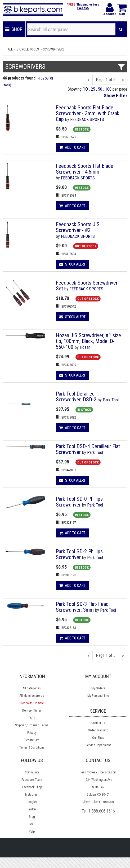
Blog (32, 817)
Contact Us (98, 723)
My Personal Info (98, 696)
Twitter (32, 809)
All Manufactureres (32, 696)
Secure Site (32, 740)
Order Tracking (98, 730)
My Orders (98, 688)
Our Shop (98, 738)
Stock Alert (72, 264)
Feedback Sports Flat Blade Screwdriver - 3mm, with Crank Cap (88, 113)
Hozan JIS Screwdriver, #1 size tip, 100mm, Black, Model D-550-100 (88, 341)
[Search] (121, 29)
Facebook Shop (32, 787)
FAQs (32, 718)
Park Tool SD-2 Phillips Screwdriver (79, 554)
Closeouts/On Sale (32, 703)
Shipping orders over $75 (83, 6)
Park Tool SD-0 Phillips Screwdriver (79, 502)
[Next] (123, 80)
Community (32, 772)
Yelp (32, 832)
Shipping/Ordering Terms (32, 725)
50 (100, 89)
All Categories (32, 688)
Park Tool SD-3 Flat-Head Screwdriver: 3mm (82, 607)
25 (93, 89)
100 (108, 89)
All (10, 49)
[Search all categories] (71, 29)
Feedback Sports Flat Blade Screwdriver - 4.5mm (85, 169)
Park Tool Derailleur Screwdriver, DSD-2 (76, 397)
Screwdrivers (54, 49)
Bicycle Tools (28, 49)
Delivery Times (32, 711)
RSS (32, 824)
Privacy (32, 733)
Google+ (32, 802)
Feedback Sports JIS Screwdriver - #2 (78, 227)
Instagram (32, 795)
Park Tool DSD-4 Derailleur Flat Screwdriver (88, 449)
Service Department (98, 745)
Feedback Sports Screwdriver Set (87, 286)
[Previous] (88, 80)
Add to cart (72, 147)
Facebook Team (32, 780)
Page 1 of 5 (106, 80)
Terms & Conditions (32, 748)
